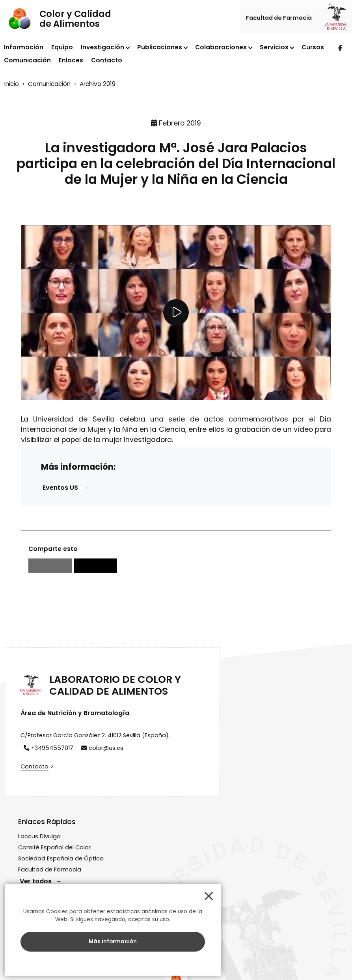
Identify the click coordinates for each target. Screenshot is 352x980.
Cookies (269, 961)
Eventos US (62, 514)
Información (24, 48)
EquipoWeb (319, 961)
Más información (69, 938)
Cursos (313, 48)
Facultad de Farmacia (280, 19)
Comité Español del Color (181, 758)
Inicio (13, 84)
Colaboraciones (221, 48)
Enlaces (71, 61)
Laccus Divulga (166, 746)
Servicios (274, 48)
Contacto (107, 61)
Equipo (62, 48)
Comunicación (27, 61)
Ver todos (163, 799)
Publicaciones (160, 48)
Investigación (102, 48)
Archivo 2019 (99, 84)
